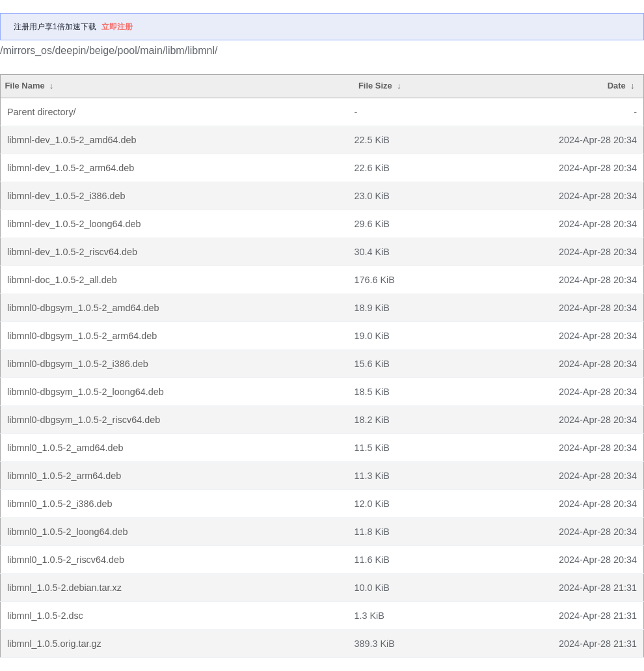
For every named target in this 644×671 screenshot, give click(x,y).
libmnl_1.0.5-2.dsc (45, 616)
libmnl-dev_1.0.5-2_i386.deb (66, 196)
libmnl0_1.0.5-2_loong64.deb (68, 532)
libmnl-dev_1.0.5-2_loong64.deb (74, 224)
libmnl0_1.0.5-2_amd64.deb (65, 448)
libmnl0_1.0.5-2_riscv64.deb (66, 560)
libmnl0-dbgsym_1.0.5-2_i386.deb (78, 364)
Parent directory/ (42, 112)
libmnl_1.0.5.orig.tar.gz (54, 644)
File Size (375, 86)
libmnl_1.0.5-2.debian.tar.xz (64, 588)
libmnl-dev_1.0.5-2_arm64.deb (71, 168)
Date (617, 86)
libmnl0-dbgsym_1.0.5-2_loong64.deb (86, 392)
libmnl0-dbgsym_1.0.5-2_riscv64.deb (84, 420)
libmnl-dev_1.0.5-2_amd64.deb (72, 140)
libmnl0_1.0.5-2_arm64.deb (64, 476)
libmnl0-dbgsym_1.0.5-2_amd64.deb (83, 308)
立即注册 (117, 27)
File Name (24, 86)
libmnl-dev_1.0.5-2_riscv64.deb (72, 252)
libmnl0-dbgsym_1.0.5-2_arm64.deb (82, 336)
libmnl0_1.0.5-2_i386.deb (60, 504)
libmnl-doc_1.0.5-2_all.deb (62, 280)
